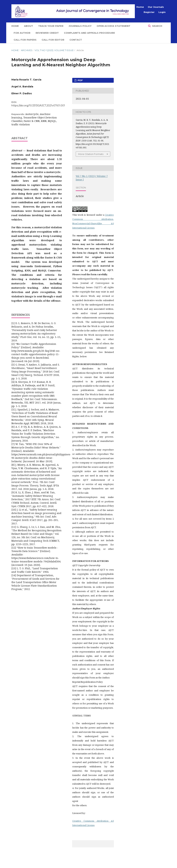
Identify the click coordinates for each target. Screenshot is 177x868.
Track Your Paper (51, 26)
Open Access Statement (113, 26)
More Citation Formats (91, 154)
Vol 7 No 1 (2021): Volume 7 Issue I (54, 50)
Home (15, 26)
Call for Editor (53, 40)
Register (149, 12)
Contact (76, 40)
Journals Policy (80, 26)
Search (157, 26)
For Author (22, 33)
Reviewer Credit (47, 33)
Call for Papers (25, 40)
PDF (80, 80)
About (29, 26)
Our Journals (156, 7)
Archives (27, 50)
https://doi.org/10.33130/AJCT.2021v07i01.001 (38, 105)
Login (162, 12)
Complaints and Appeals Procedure (89, 33)
